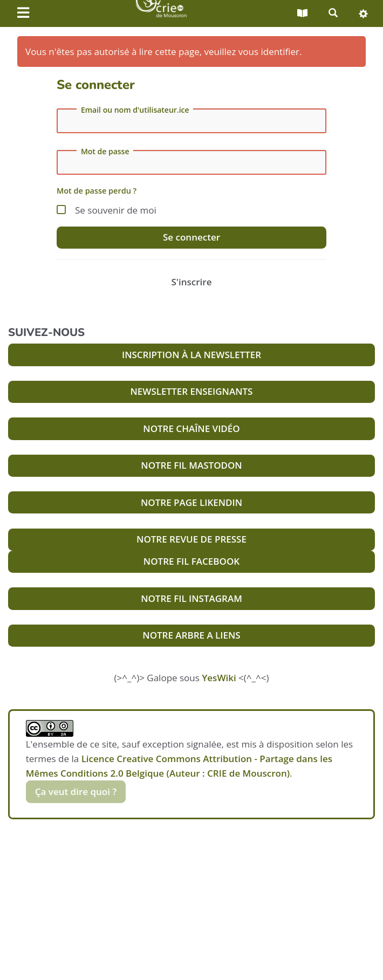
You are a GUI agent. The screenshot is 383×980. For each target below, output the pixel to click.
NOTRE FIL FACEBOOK (191, 561)
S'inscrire (192, 282)
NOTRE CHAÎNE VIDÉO (191, 429)
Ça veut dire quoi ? (76, 791)
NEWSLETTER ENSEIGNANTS (192, 391)
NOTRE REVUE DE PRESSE (191, 539)
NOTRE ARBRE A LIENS (191, 635)
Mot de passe (105, 152)
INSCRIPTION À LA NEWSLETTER (191, 355)
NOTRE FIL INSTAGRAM (191, 598)
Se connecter (191, 237)
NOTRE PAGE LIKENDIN (191, 502)
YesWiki (219, 678)
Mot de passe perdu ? (97, 191)
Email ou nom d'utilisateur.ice (135, 110)
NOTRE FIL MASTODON (191, 465)
